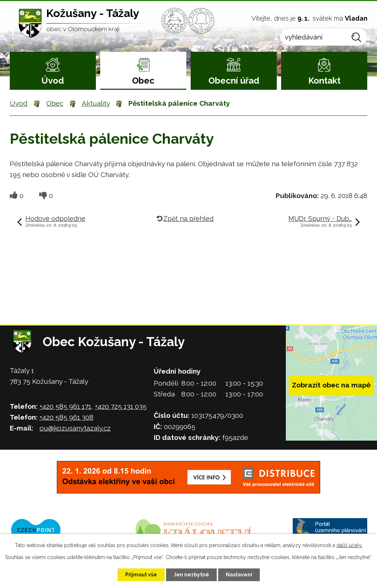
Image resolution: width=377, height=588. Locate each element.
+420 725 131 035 (121, 406)
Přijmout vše (141, 575)
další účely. (350, 545)
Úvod (53, 81)
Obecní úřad (234, 81)
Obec (143, 81)
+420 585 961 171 (65, 406)
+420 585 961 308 (66, 417)
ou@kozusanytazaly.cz (75, 428)
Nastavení (239, 575)
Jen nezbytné (191, 575)
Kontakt (324, 81)
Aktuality (96, 103)
